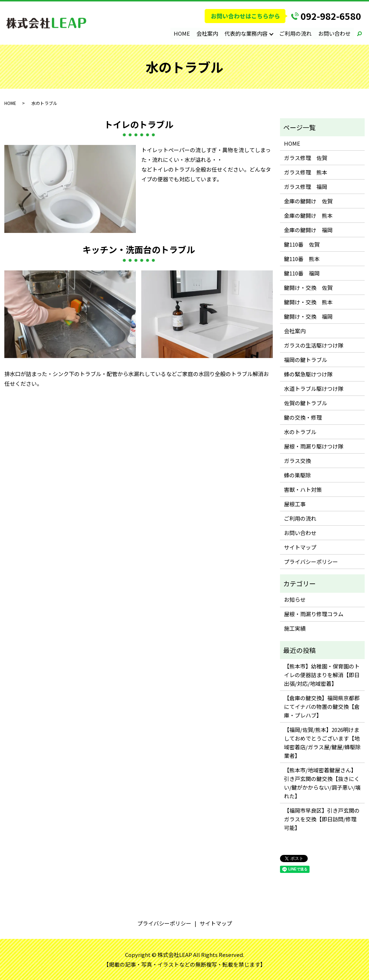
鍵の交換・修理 (303, 417)
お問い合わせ (334, 33)
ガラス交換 (297, 461)
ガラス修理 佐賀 (306, 158)
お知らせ (295, 599)
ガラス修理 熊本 (306, 172)
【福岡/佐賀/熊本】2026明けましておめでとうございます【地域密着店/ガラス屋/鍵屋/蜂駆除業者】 (322, 743)
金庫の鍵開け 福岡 (308, 230)
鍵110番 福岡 (302, 273)
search (359, 34)
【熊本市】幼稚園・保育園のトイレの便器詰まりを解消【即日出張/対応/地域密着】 (322, 675)
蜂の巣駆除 (297, 475)
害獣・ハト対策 (303, 489)
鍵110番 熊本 (302, 259)
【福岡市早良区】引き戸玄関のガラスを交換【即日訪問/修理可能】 (322, 819)
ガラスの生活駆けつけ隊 (314, 345)
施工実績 (295, 628)
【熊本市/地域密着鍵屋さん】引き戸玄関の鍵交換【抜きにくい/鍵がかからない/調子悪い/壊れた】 (322, 783)
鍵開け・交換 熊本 (308, 302)
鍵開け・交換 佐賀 (308, 288)
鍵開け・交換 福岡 (308, 316)
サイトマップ (300, 547)
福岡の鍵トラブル (306, 360)
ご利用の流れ (295, 33)
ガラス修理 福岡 (306, 187)
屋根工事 (295, 504)
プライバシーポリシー (311, 562)
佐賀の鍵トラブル (306, 403)
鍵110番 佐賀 (302, 244)
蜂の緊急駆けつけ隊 (308, 374)
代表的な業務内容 (246, 33)
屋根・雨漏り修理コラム (314, 614)
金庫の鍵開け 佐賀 (308, 201)
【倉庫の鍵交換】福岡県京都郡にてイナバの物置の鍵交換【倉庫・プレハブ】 (322, 707)
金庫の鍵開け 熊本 (308, 215)
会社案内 (208, 33)
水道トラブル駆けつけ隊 (314, 389)
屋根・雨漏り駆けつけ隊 (314, 446)
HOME (182, 33)
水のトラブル (300, 432)
